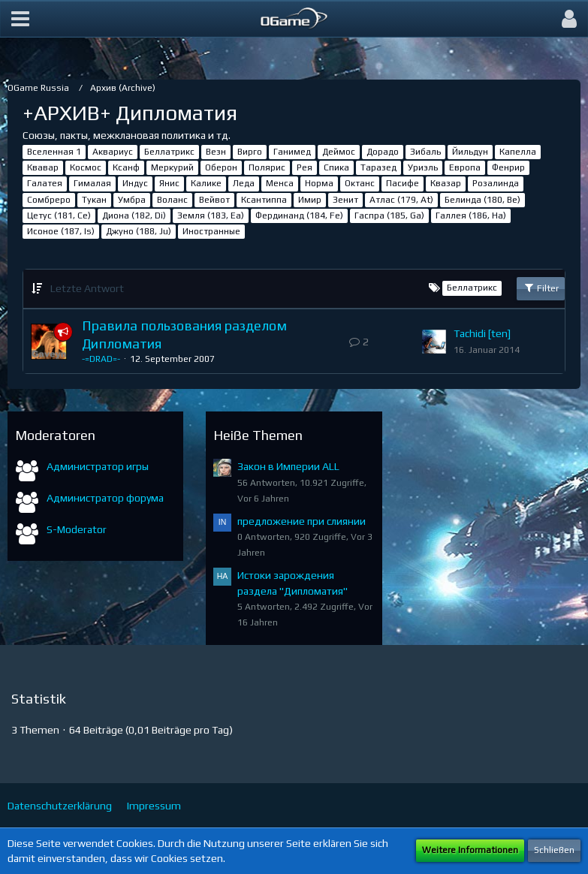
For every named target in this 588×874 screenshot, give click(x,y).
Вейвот (214, 200)
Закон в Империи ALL (288, 466)
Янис (169, 183)
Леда (244, 183)
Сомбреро (49, 200)
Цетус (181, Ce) (59, 215)
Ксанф (126, 167)
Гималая (92, 183)
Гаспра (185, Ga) (389, 215)
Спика (336, 167)
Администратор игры (98, 466)
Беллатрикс (169, 152)
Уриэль (423, 167)
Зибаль (425, 152)
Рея (305, 167)
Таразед (378, 167)
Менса (280, 183)
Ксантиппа (264, 200)
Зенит (345, 200)
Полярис (267, 167)
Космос (86, 167)
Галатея (45, 183)
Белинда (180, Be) (482, 200)
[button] (20, 19)
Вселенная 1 (54, 152)
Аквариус (113, 152)
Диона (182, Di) (134, 215)
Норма (319, 183)
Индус (135, 183)
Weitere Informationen (470, 850)
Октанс (360, 183)
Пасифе (403, 183)
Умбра (132, 200)
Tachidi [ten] (482, 333)
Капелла (518, 152)
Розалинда (496, 183)
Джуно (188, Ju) (139, 231)
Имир (310, 200)
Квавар (43, 167)
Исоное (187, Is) (61, 231)
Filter (541, 288)
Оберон (221, 167)
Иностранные (211, 231)
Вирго (250, 152)
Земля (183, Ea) (211, 215)
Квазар (446, 183)
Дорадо (383, 152)
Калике (206, 183)
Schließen (554, 850)
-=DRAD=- (101, 359)
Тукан (94, 200)
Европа (465, 167)
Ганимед (292, 152)
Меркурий (172, 167)
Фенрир (508, 167)
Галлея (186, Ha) (471, 215)
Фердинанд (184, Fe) (299, 215)
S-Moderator (77, 529)
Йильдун (470, 152)
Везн (216, 152)
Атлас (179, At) (401, 200)
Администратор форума (105, 498)
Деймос (339, 152)
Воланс (172, 200)
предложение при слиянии (302, 521)
